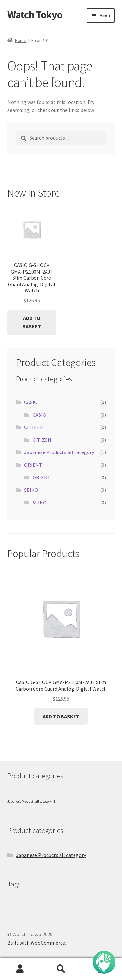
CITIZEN (34, 427)
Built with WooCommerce (36, 943)
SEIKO (31, 490)
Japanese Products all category (59, 452)
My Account (20, 969)
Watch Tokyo (35, 15)
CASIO (31, 402)
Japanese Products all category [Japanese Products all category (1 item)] (32, 802)
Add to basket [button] (32, 322)
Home (21, 40)
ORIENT (33, 465)
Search (61, 969)
